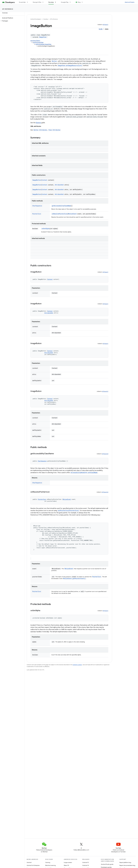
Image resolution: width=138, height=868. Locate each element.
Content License (77, 665)
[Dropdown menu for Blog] (83, 2)
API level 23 (105, 454)
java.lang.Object (35, 41)
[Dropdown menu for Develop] (56, 2)
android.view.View (38, 42)
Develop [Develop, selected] (51, 2)
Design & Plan (37, 2)
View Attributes (54, 130)
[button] (12, 21)
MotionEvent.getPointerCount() (74, 578)
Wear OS (66, 865)
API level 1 (106, 25)
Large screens (68, 862)
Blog (79, 2)
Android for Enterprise (33, 865)
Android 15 (86, 862)
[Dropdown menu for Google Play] (71, 2)
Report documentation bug (127, 865)
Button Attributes (40, 130)
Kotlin (101, 29)
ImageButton (37, 180)
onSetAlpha (46, 229)
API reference (8, 9)
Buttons (38, 123)
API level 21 (105, 391)
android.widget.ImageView (43, 44)
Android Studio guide (107, 864)
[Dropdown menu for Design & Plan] (44, 2)
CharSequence (37, 206)
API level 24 (105, 492)
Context (44, 180)
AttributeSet (59, 185)
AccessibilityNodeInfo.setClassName (84, 473)
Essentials (22, 2)
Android (29, 862)
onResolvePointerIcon (60, 214)
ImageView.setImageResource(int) (70, 66)
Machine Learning (50, 865)
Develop (46, 19)
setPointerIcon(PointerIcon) (68, 511)
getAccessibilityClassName (61, 206)
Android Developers (36, 19)
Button (54, 61)
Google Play (65, 2)
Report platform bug (125, 862)
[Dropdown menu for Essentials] (28, 2)
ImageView (43, 37)
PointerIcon (37, 214)
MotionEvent (72, 214)
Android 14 (86, 865)
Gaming (48, 862)
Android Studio (130, 2)
